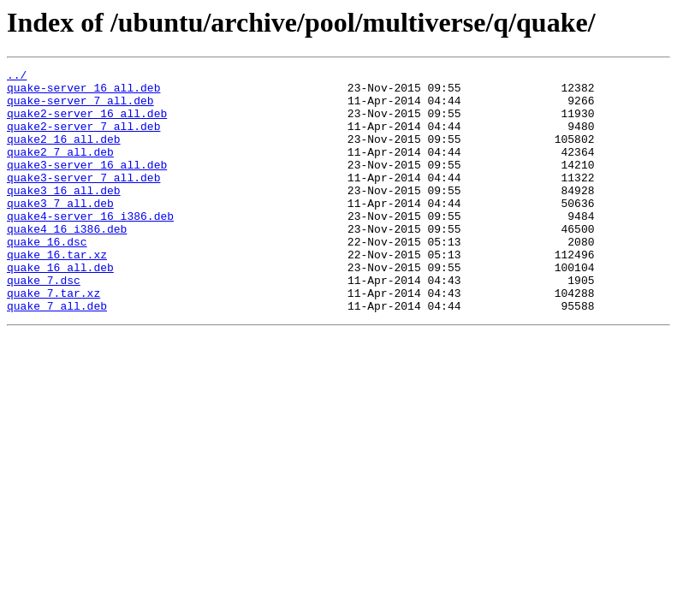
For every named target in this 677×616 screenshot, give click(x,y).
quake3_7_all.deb (60, 231)
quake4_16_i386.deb (67, 262)
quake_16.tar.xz (57, 293)
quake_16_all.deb (60, 308)
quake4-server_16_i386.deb (90, 246)
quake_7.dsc (44, 323)
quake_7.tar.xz (53, 339)
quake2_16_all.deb (64, 154)
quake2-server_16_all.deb (87, 123)
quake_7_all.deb (57, 354)
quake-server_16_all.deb (83, 92)
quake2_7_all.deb (60, 169)
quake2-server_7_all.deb (83, 139)
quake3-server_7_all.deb (83, 200)
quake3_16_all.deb (64, 216)
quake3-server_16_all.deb (87, 185)
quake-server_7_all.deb (80, 108)
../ (17, 77)
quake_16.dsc (47, 277)
